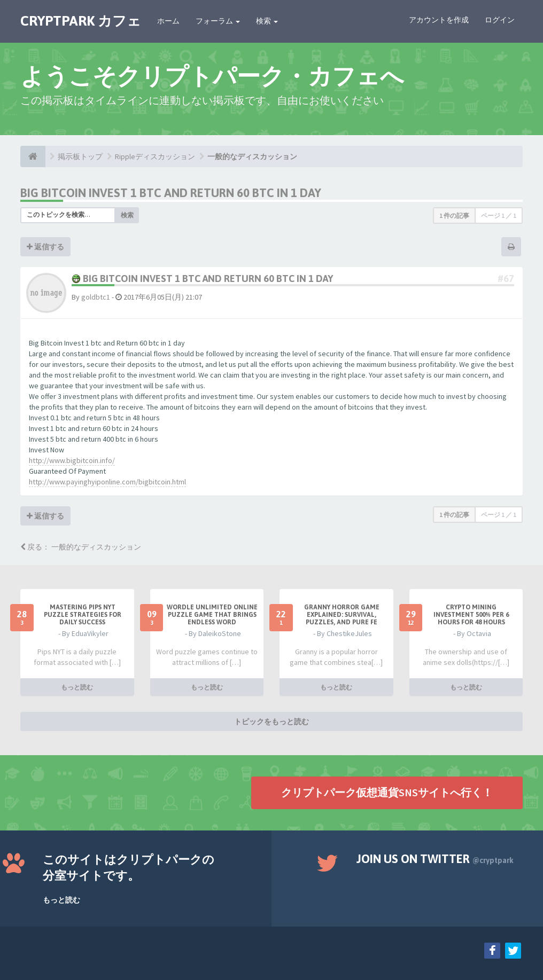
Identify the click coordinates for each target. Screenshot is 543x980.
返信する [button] (45, 247)
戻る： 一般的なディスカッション (81, 547)
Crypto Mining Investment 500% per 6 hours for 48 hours (471, 615)
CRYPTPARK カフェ (81, 21)
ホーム (168, 21)
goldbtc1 (96, 297)
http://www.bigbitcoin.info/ (72, 460)
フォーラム (218, 21)
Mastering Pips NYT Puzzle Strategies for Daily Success (83, 615)
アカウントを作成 (439, 20)
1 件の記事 (454, 215)
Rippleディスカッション (155, 156)
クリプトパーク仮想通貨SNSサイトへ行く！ (387, 792)
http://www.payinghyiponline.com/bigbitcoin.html (107, 482)
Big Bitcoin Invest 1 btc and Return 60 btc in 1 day (171, 193)
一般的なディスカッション (252, 156)
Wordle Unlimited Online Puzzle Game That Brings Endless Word (212, 615)
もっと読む (77, 687)
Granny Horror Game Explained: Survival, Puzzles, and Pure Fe (342, 615)
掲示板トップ (80, 156)
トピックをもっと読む (271, 722)
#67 (506, 279)
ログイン (500, 20)
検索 (267, 21)
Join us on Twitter (435, 859)
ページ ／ (499, 215)
